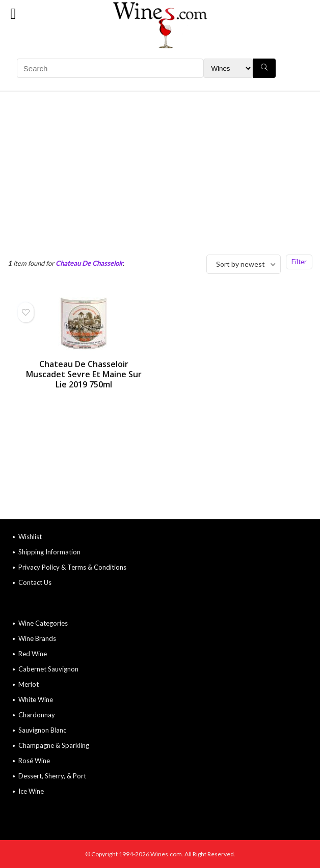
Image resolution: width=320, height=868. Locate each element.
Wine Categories (43, 623)
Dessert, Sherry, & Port (52, 776)
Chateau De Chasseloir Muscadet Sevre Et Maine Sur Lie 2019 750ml (84, 374)
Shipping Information (49, 552)
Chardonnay (37, 715)
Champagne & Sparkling (54, 745)
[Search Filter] (228, 68)
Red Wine (33, 654)
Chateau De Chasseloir (89, 263)
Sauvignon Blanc (42, 730)
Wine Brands (37, 638)
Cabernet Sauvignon (48, 669)
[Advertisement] (160, 168)
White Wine (36, 699)
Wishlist (30, 537)
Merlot (29, 684)
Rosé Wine (34, 761)
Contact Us (35, 582)
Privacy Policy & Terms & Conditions (72, 567)
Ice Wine (31, 791)
